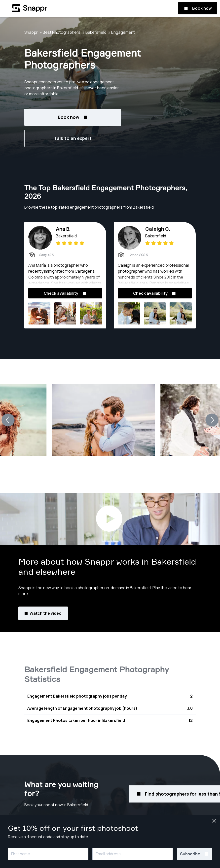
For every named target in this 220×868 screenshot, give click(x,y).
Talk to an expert (73, 138)
